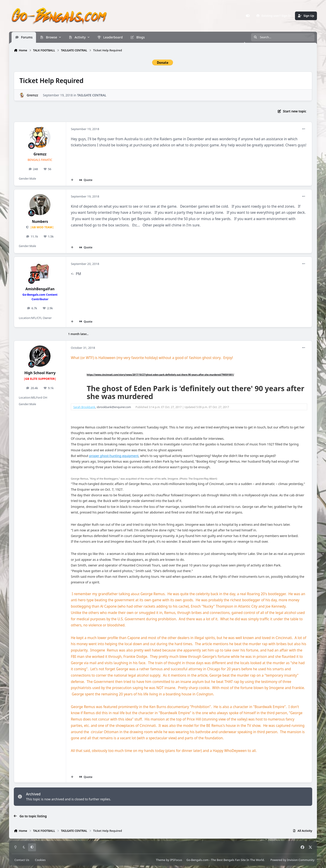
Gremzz (32, 95)
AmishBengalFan (40, 289)
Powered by (292, 860)
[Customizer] (248, 16)
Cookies (40, 860)
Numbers (40, 222)
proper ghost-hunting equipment (114, 456)
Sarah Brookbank (84, 407)
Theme (161, 860)
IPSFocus (176, 860)
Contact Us (22, 860)
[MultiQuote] (72, 180)
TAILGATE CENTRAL (92, 95)
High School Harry (40, 373)
